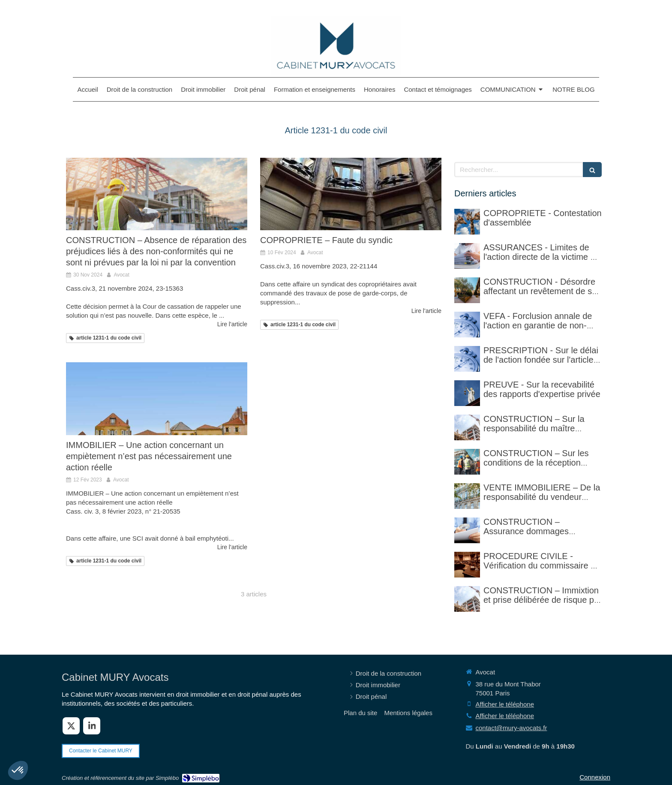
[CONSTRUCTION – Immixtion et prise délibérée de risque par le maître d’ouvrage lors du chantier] (467, 599)
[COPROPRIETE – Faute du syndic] (351, 194)
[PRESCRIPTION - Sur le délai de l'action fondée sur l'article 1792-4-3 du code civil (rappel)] (467, 359)
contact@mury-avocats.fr (511, 728)
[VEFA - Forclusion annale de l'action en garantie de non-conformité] (467, 325)
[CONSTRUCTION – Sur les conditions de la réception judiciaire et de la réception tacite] (467, 462)
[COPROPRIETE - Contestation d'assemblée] (467, 222)
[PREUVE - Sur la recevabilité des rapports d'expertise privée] (467, 393)
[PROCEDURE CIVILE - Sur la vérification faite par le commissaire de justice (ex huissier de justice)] (467, 565)
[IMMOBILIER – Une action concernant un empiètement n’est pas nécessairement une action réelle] (157, 399)
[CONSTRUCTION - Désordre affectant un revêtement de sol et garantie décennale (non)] (467, 290)
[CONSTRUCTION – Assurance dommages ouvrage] (467, 530)
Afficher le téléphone (505, 704)
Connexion (595, 777)
